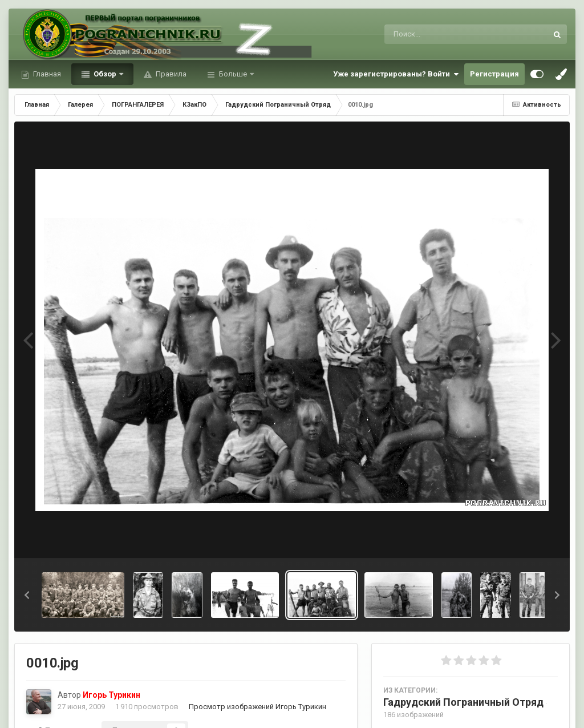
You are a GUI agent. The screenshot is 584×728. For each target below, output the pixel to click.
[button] (27, 595)
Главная (46, 74)
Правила (170, 74)
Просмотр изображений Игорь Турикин (257, 707)
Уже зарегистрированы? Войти (396, 74)
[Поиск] (445, 34)
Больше (233, 74)
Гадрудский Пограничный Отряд (463, 702)
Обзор (105, 74)
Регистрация (494, 74)
